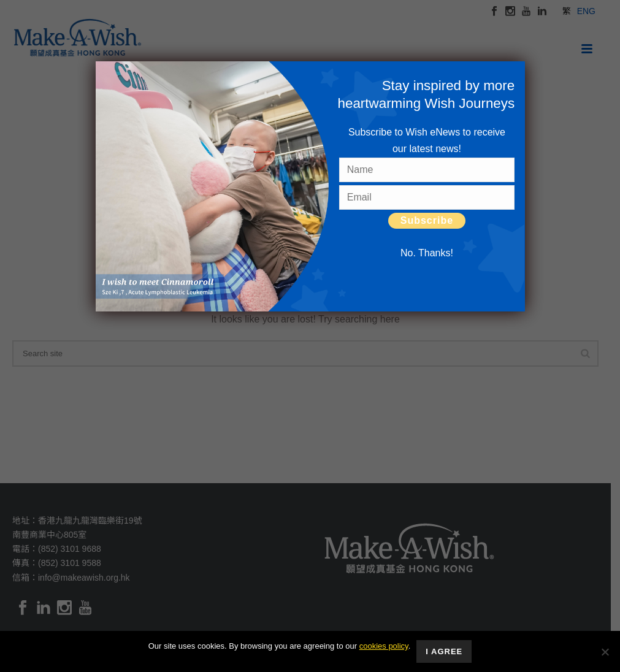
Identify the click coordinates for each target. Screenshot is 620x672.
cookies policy (384, 646)
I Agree (444, 651)
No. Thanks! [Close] (427, 253)
